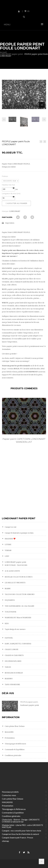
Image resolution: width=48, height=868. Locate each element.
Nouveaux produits (10, 792)
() (28, 11)
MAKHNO (9, 679)
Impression (10, 223)
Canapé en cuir (10, 527)
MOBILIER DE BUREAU (14, 673)
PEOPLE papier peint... (30, 702)
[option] (24, 423)
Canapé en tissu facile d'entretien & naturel (20, 834)
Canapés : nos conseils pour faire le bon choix (22, 831)
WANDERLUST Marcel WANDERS (18, 618)
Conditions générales (13, 755)
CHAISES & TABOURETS (14, 655)
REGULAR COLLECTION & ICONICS (18, 577)
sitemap (5, 841)
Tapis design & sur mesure (15, 629)
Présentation (9, 738)
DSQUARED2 (10, 600)
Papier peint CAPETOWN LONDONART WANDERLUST (24, 440)
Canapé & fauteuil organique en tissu (19, 533)
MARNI (7, 589)
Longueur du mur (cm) (11, 193)
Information (11, 717)
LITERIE (8, 544)
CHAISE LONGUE (11, 649)
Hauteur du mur (8, 185)
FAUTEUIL (9, 638)
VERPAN (8, 550)
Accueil (3, 52)
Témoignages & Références (15, 744)
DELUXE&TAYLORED (13, 661)
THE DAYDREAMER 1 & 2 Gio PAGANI (19, 606)
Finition (5, 176)
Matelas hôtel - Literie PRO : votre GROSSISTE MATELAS (22, 826)
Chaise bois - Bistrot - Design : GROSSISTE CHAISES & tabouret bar (21, 821)
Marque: (5, 211)
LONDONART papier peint (15, 562)
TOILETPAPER (10, 612)
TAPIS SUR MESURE (12, 684)
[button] (14, 188)
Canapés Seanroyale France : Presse (17, 837)
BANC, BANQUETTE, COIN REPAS (18, 644)
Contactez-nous (9, 795)
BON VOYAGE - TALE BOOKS (16, 565)
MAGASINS (9, 732)
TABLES (8, 667)
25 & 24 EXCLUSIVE (12, 571)
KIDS (7, 623)
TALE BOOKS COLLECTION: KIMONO (19, 594)
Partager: (7, 217)
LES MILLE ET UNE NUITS (15, 583)
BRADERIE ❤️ (10, 539)
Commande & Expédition (14, 749)
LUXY (7, 556)
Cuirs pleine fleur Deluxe (14, 726)
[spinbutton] (8, 189)
